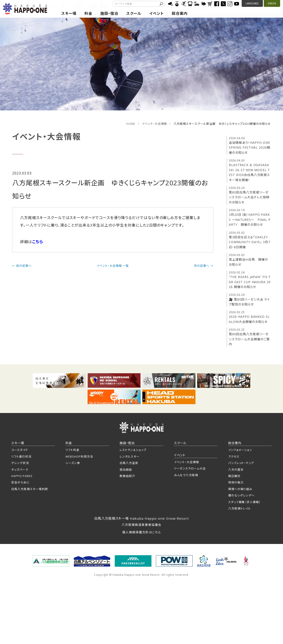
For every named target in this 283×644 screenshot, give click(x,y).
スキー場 (69, 13)
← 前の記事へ (22, 266)
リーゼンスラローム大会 (190, 468)
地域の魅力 (236, 482)
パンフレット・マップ (241, 463)
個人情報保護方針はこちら (141, 532)
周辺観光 (234, 476)
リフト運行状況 (21, 456)
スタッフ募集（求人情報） (245, 502)
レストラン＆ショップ (133, 450)
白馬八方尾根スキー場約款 (30, 489)
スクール (134, 13)
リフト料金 (72, 450)
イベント (157, 13)
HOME (131, 124)
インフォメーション (240, 450)
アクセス (234, 456)
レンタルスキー (130, 456)
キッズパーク (20, 470)
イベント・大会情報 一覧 (113, 266)
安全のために (20, 482)
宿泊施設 (126, 470)
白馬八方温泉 (129, 463)
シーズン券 (73, 463)
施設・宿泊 (109, 13)
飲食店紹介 (127, 476)
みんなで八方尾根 (186, 475)
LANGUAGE (252, 4)
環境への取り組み (240, 489)
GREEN (272, 4)
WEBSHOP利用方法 (79, 456)
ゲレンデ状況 (20, 463)
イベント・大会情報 (155, 124)
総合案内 (180, 13)
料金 (88, 13)
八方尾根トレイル (240, 508)
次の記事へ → (204, 266)
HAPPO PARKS (22, 476)
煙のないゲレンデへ (242, 495)
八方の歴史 (236, 470)
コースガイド (20, 450)
